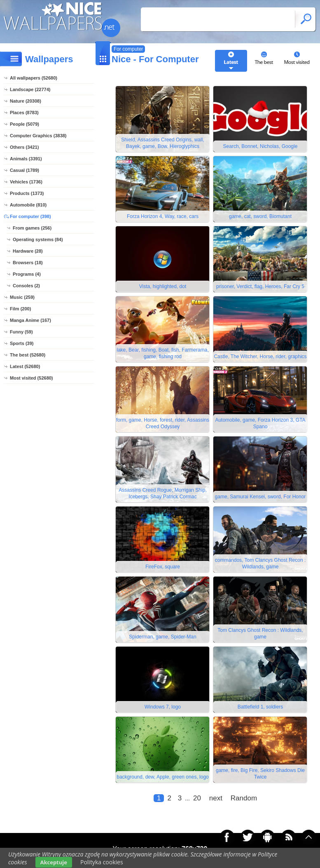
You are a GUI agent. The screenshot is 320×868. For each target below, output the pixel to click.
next (216, 798)
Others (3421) (24, 147)
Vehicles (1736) (26, 182)
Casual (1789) (25, 170)
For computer (128, 49)
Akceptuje (54, 862)
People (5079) (25, 124)
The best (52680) (28, 355)
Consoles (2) (26, 286)
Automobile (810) (28, 205)
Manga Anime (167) (30, 320)
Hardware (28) (28, 251)
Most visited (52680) (32, 378)
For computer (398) (30, 216)
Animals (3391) (26, 159)
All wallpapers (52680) (34, 78)
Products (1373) (27, 193)
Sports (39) (22, 343)
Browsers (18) (28, 263)
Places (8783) (24, 113)
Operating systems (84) (38, 239)
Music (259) (22, 297)
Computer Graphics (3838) (38, 136)
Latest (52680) (25, 366)
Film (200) (20, 309)
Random (244, 798)
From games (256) (32, 228)
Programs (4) (27, 274)
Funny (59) (21, 332)
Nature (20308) (26, 101)
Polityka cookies (102, 862)
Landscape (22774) (30, 89)
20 (197, 798)
